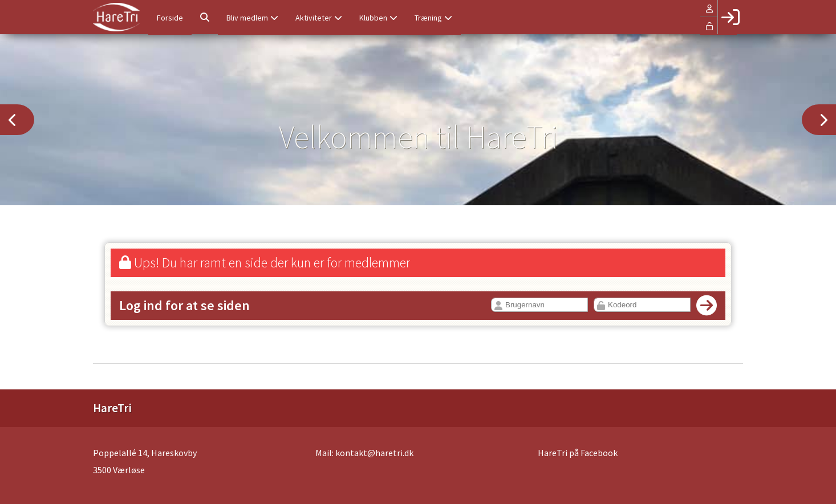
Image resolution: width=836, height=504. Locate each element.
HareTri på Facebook (578, 453)
